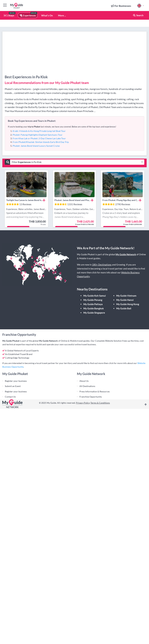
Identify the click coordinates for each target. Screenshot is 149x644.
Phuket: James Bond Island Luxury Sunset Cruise (36, 146)
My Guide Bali (124, 308)
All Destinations (87, 386)
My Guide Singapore (94, 313)
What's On (47, 15)
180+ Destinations (102, 265)
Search (138, 15)
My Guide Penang (93, 300)
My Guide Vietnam (126, 296)
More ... (62, 15)
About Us (84, 381)
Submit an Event (13, 386)
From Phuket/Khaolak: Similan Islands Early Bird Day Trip (41, 142)
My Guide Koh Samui (95, 296)
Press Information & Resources (95, 391)
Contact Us (10, 397)
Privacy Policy (83, 403)
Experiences (28, 15)
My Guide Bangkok (94, 308)
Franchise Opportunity (91, 397)
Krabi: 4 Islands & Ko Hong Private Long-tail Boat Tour (39, 131)
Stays (9, 15)
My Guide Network (126, 254)
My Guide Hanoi (125, 300)
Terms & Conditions (100, 403)
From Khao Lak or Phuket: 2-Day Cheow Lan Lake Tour (39, 138)
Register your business (16, 381)
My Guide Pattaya (93, 304)
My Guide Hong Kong (128, 304)
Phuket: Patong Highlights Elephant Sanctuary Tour (38, 135)
